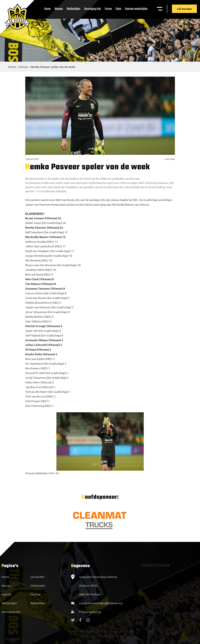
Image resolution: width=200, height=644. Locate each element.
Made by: (91, 636)
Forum (108, 9)
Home (47, 9)
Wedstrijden (73, 9)
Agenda (6, 594)
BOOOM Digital (105, 636)
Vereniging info (93, 9)
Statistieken (38, 603)
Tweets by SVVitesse (155, 564)
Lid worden (184, 9)
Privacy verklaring (90, 612)
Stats (118, 9)
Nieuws (59, 9)
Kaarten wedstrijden (136, 9)
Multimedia (38, 585)
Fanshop (36, 594)
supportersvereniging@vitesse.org (101, 603)
